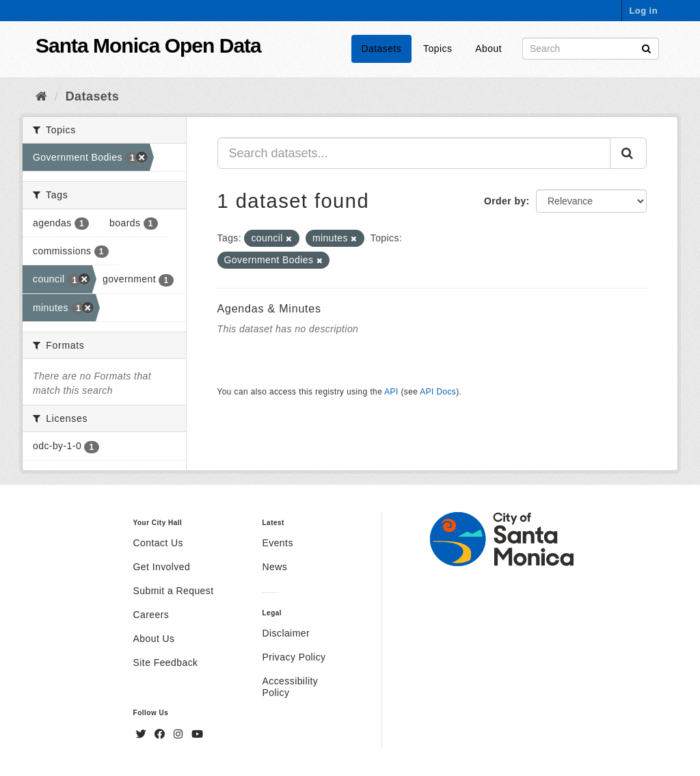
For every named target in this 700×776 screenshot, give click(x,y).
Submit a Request (174, 591)
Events (277, 543)
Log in (643, 11)
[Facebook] (161, 734)
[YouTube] (197, 734)
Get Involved (162, 567)
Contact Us (158, 543)
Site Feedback (166, 663)
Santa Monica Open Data (148, 45)
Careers (151, 615)
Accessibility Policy (290, 687)
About (488, 49)
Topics (437, 49)
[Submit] (646, 48)
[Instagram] (180, 734)
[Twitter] (143, 734)
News (274, 567)
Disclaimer (286, 633)
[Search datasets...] (414, 153)
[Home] (41, 96)
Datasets (382, 49)
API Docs (438, 392)
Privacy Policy (294, 657)
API (391, 392)
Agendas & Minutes (269, 309)
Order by (505, 201)
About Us (154, 639)
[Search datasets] (591, 49)
